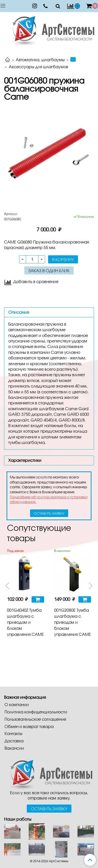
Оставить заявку (49, 809)
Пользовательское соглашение (35, 719)
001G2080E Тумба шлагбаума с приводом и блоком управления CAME (73, 622)
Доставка (14, 741)
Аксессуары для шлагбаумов (38, 67)
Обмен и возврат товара (29, 726)
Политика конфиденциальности (36, 712)
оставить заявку (49, 513)
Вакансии (14, 748)
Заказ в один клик (49, 271)
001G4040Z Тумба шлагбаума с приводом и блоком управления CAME (25, 622)
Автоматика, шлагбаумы (40, 60)
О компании (17, 704)
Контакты (13, 733)
